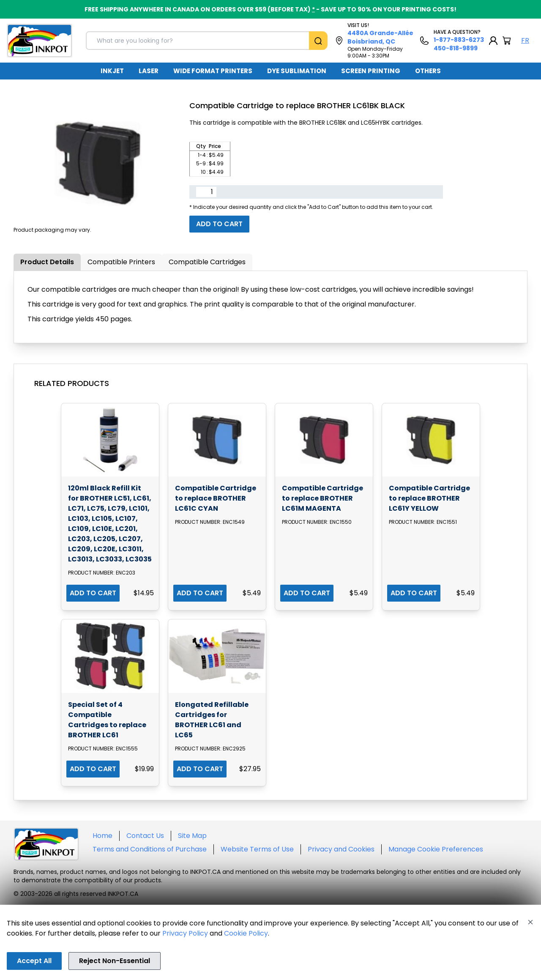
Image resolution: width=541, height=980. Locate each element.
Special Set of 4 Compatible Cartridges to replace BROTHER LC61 (107, 720)
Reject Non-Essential (115, 961)
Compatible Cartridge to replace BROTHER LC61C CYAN (216, 498)
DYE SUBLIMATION (297, 71)
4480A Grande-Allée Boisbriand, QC (380, 37)
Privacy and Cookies (341, 849)
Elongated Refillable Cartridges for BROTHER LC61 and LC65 (212, 720)
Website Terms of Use (257, 849)
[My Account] (493, 41)
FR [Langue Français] (525, 40)
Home (102, 836)
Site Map (192, 836)
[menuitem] (112, 71)
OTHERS (428, 71)
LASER (149, 71)
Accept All (34, 961)
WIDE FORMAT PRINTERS (213, 71)
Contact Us (145, 836)
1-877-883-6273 (459, 40)
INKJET (112, 71)
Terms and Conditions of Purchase (150, 849)
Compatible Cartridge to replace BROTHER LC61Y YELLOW (429, 498)
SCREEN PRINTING (371, 71)
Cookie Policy (246, 933)
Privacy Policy (185, 933)
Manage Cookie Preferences (436, 849)
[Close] (530, 922)
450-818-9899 (456, 48)
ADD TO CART (93, 593)
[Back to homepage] (40, 41)
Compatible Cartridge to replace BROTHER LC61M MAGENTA (322, 498)
